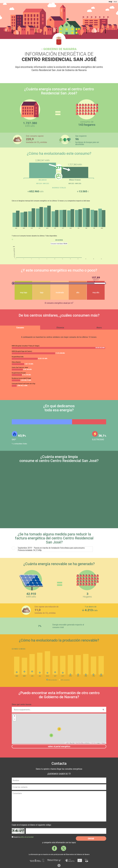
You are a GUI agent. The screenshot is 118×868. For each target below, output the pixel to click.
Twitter (64, 848)
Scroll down (59, 865)
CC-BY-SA (93, 743)
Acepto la (23, 837)
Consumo (20, 328)
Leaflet (67, 743)
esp (110, 2)
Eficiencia (60, 328)
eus (115, 2)
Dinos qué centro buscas (22, 704)
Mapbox (104, 743)
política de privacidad (27, 837)
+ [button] (15, 716)
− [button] (15, 719)
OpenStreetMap (80, 743)
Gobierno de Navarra (60, 49)
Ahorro (99, 328)
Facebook (54, 848)
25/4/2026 (59, 240)
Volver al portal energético (59, 746)
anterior (13, 239)
